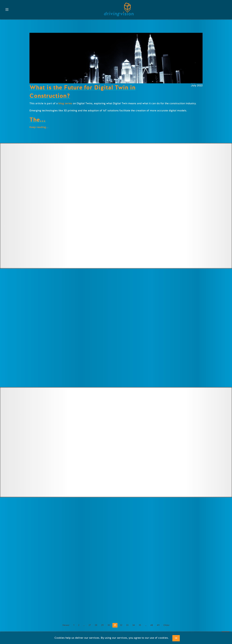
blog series (65, 103)
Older (166, 625)
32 (121, 625)
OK (176, 638)
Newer (66, 625)
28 (96, 625)
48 (152, 625)
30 (109, 625)
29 (102, 625)
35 (140, 625)
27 (90, 625)
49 (158, 625)
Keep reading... (39, 127)
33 (127, 625)
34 (134, 625)
